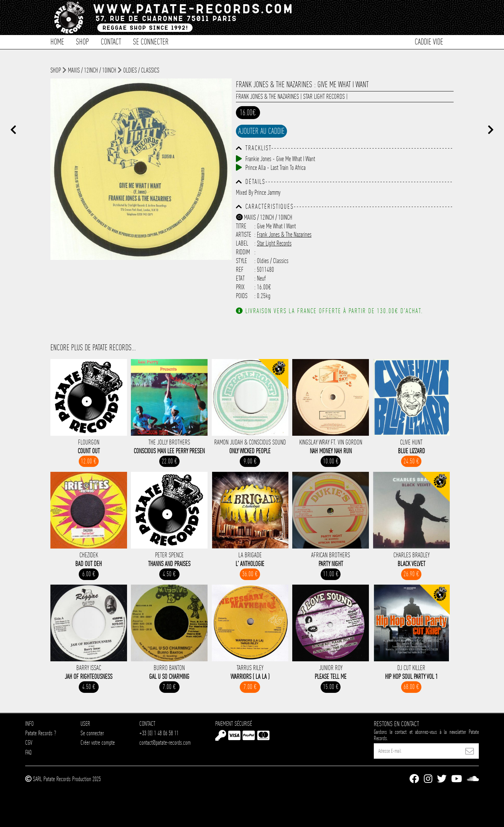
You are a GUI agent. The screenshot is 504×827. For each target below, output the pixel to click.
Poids (242, 296)
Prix (240, 287)
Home (57, 41)
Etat (240, 278)
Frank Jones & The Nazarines (267, 97)
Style (241, 261)
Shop (82, 41)
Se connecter (151, 41)
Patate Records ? (41, 733)
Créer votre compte (98, 742)
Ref (240, 270)
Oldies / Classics (141, 70)
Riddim (243, 252)
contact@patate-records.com (165, 742)
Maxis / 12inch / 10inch (92, 70)
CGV (29, 742)
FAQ (28, 752)
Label (242, 243)
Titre (241, 226)
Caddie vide (429, 41)
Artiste (244, 235)
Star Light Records (324, 97)
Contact (111, 41)
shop (56, 70)
